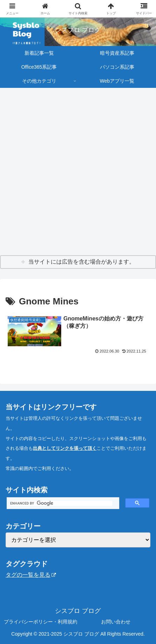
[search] (61, 503)
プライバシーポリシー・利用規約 (41, 622)
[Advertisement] (78, 172)
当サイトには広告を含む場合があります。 (81, 262)
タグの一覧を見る (31, 575)
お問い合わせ (116, 622)
